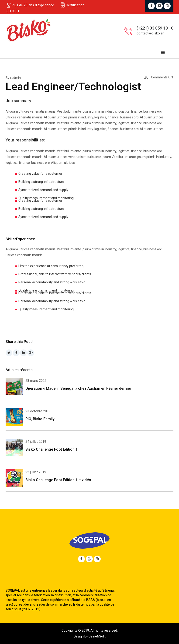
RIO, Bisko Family (40, 419)
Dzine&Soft (97, 636)
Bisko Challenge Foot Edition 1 (52, 449)
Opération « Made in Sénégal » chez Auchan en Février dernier (78, 388)
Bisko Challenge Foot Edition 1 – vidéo (58, 480)
